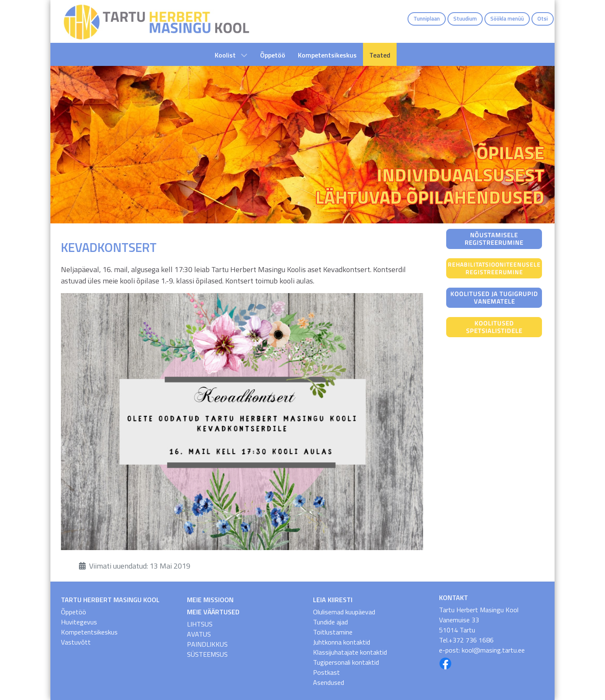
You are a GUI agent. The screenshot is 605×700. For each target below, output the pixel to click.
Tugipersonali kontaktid (346, 662)
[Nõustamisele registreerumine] (494, 238)
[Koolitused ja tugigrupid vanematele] (494, 297)
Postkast (326, 672)
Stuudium (465, 18)
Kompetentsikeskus (89, 632)
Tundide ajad (330, 622)
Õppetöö (74, 612)
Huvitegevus (79, 622)
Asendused (329, 682)
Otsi (543, 18)
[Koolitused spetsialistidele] (494, 326)
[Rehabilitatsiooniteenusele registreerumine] (494, 267)
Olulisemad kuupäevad (344, 612)
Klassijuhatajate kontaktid (350, 652)
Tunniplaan (427, 18)
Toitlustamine (333, 632)
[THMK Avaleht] (156, 21)
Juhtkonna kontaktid (342, 642)
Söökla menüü (507, 18)
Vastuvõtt (76, 642)
